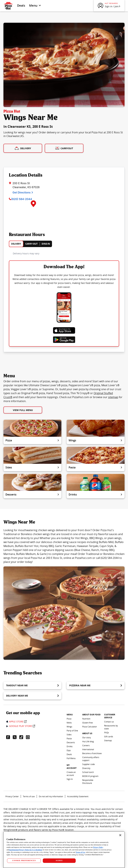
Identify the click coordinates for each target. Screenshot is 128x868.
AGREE (59, 860)
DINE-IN (46, 244)
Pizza (32, 440)
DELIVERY (16, 244)
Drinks (96, 494)
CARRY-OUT (32, 244)
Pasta (96, 467)
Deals (21, 5)
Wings (96, 440)
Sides (32, 467)
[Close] (120, 835)
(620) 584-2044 (22, 199)
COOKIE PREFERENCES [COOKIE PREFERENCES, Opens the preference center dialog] (24, 860)
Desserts (32, 494)
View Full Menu (23, 410)
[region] (64, 850)
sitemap (113, 397)
